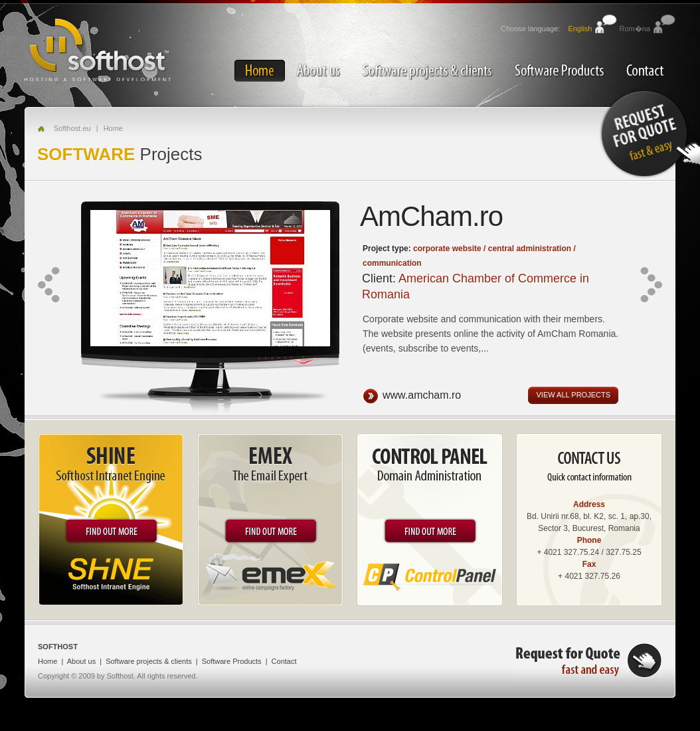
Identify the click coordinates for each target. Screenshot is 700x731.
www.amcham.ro (422, 396)
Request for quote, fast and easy (589, 660)
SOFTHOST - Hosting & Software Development (98, 49)
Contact (645, 71)
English (580, 29)
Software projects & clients (427, 71)
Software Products (559, 71)
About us (318, 71)
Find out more (111, 531)
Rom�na (635, 29)
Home (260, 71)
